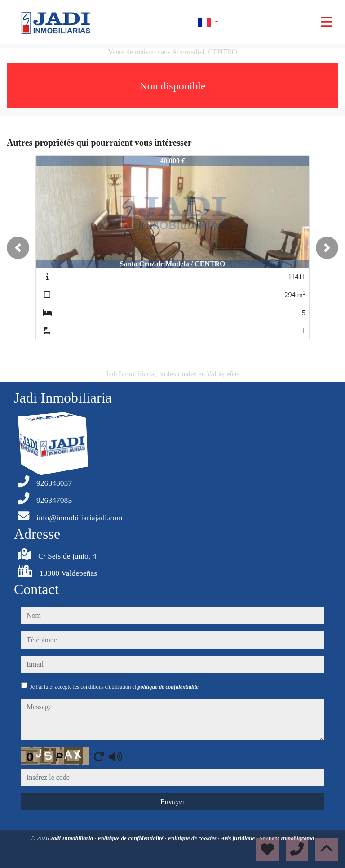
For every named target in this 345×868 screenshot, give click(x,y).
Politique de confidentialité (131, 838)
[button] (18, 248)
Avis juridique (239, 838)
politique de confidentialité (168, 687)
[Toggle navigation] (327, 22)
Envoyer (172, 802)
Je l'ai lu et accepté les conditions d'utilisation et (114, 687)
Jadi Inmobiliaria (73, 838)
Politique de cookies (193, 838)
